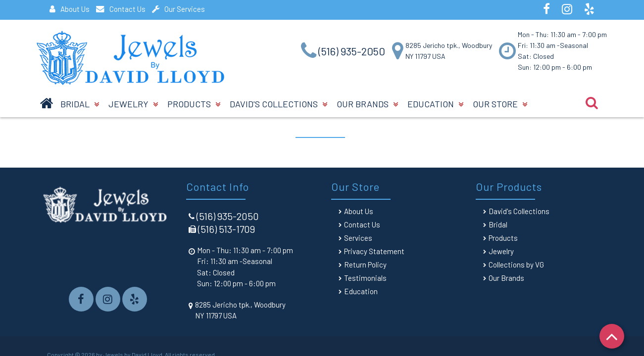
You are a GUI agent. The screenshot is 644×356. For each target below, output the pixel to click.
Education (435, 104)
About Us (70, 9)
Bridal (498, 224)
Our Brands (367, 104)
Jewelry (133, 104)
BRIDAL (80, 104)
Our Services (178, 9)
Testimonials (365, 278)
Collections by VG (516, 265)
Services (358, 238)
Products (194, 104)
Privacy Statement (374, 251)
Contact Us (121, 9)
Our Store (500, 104)
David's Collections (278, 104)
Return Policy (365, 265)
